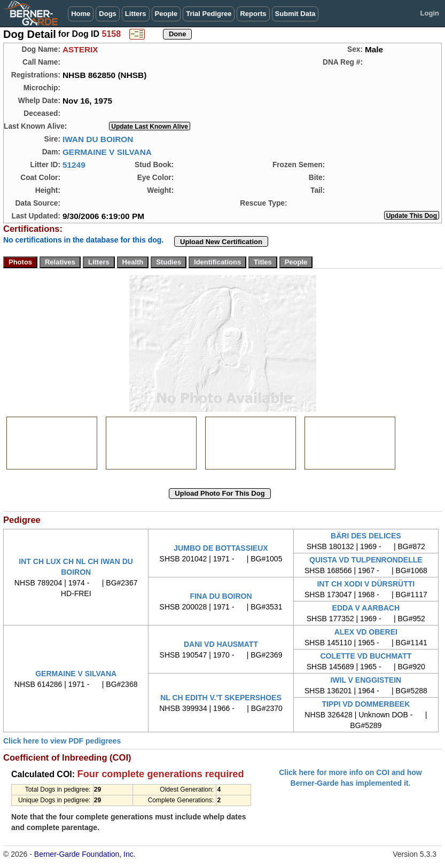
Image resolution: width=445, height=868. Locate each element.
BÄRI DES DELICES (366, 536)
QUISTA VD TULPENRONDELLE (366, 560)
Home (81, 14)
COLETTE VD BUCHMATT (366, 656)
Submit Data (295, 14)
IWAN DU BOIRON (98, 139)
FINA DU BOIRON (221, 596)
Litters (136, 14)
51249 (74, 165)
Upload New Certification (221, 242)
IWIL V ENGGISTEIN (366, 680)
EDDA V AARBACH (366, 608)
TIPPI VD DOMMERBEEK (366, 704)
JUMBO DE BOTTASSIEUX (221, 548)
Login (430, 13)
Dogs (108, 14)
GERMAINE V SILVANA (107, 152)
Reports (253, 14)
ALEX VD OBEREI (366, 632)
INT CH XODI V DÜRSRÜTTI (366, 584)
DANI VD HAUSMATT (221, 644)
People (166, 14)
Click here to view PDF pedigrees (62, 741)
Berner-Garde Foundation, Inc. (85, 854)
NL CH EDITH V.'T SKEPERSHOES (221, 698)
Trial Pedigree (209, 14)
